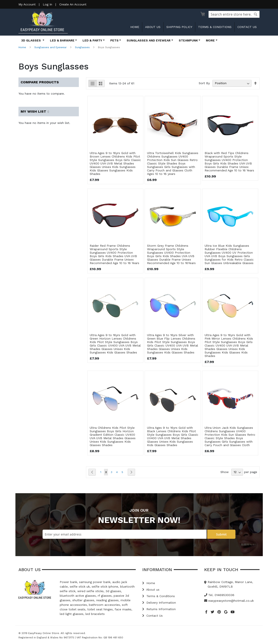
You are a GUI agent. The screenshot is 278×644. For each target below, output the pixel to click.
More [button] (210, 40)
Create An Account (73, 4)
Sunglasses (82, 47)
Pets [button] (114, 40)
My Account (27, 4)
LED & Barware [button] (62, 40)
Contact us (247, 27)
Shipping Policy (179, 27)
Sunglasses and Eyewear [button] (149, 40)
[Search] (256, 14)
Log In (47, 4)
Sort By (204, 83)
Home (135, 27)
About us (153, 27)
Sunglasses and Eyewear (50, 47)
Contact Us (152, 616)
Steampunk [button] (188, 40)
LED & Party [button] (92, 40)
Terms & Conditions (215, 27)
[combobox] (234, 14)
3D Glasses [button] (31, 40)
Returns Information (159, 609)
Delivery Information (159, 603)
